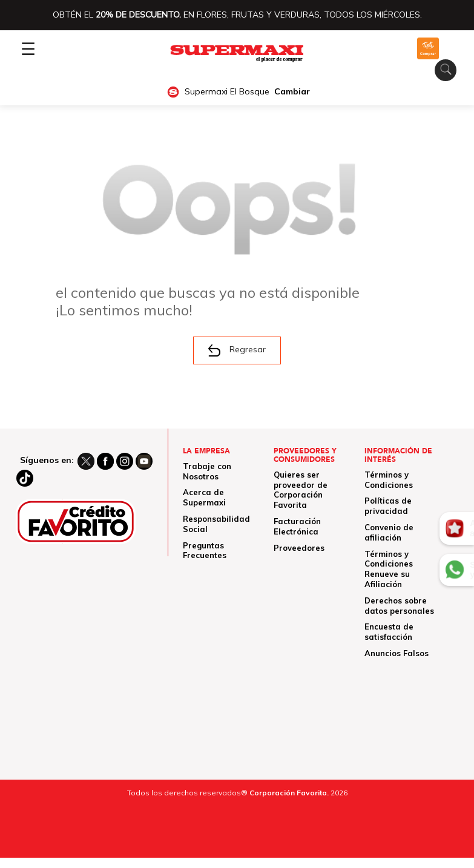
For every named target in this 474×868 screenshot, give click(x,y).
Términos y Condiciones (389, 480)
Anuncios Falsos (397, 653)
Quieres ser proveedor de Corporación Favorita (301, 490)
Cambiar (292, 92)
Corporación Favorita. (289, 793)
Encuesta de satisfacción (389, 632)
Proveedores (299, 548)
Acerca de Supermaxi (204, 497)
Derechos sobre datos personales (399, 606)
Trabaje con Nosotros (207, 471)
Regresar (237, 350)
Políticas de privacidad (388, 506)
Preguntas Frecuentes (205, 551)
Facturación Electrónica (297, 526)
